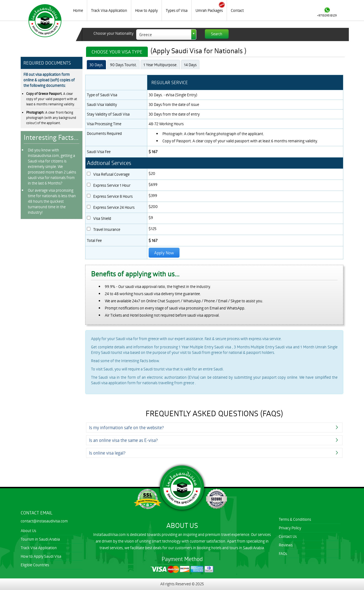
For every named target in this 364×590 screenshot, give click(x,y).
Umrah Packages (209, 10)
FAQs (283, 553)
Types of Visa (177, 10)
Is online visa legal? (107, 453)
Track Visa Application (109, 10)
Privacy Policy (290, 528)
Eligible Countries (35, 565)
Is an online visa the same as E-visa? (123, 440)
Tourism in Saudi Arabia (40, 539)
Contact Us (288, 536)
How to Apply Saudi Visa (41, 556)
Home (78, 10)
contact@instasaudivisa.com (44, 521)
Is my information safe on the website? (126, 427)
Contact (237, 10)
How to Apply (146, 10)
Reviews (286, 545)
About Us (28, 531)
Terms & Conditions (295, 519)
